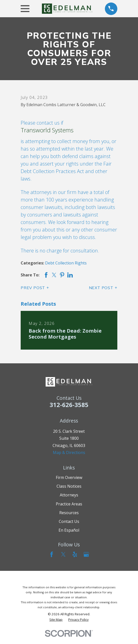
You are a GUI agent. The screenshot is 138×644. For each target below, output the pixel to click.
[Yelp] (75, 554)
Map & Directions (69, 452)
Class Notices (69, 486)
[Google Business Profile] (86, 554)
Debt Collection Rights (66, 263)
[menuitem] (56, 620)
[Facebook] (52, 554)
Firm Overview (69, 477)
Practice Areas (69, 504)
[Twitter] (63, 554)
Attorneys (69, 495)
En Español (69, 530)
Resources (69, 513)
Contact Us (69, 521)
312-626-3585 (69, 405)
